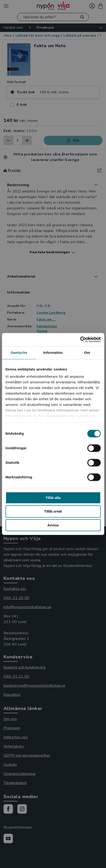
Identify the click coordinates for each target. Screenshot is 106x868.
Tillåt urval (53, 511)
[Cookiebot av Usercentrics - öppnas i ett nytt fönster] (80, 340)
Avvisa (53, 525)
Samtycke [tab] (19, 353)
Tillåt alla (53, 498)
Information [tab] (53, 353)
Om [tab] (87, 353)
